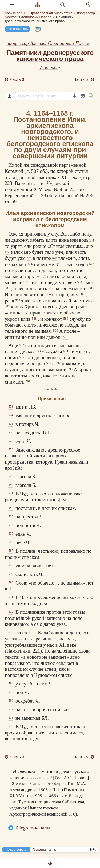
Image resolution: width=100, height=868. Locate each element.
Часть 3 (17, 79)
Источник (50, 67)
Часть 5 (81, 79)
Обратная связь (45, 850)
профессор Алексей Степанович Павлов (48, 43)
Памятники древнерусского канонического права (50, 56)
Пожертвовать (17, 29)
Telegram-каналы (33, 828)
